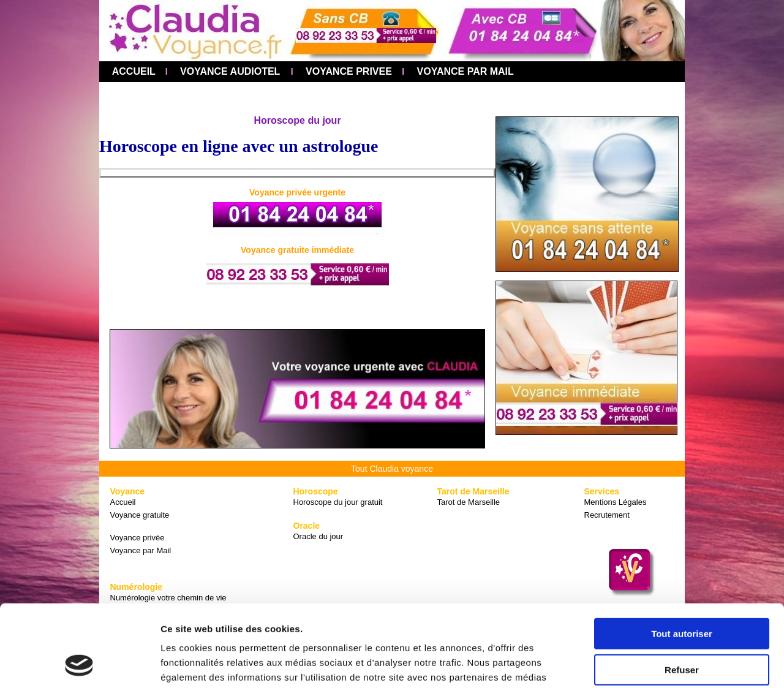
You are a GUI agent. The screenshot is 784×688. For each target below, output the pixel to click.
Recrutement (607, 515)
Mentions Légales (616, 502)
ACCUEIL (130, 71)
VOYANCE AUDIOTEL (229, 71)
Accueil (123, 502)
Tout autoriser (682, 557)
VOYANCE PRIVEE (348, 71)
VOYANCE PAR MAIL (464, 71)
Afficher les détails (202, 664)
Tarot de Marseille (469, 502)
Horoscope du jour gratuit (338, 502)
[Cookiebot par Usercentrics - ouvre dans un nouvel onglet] (79, 664)
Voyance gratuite (140, 515)
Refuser (682, 593)
